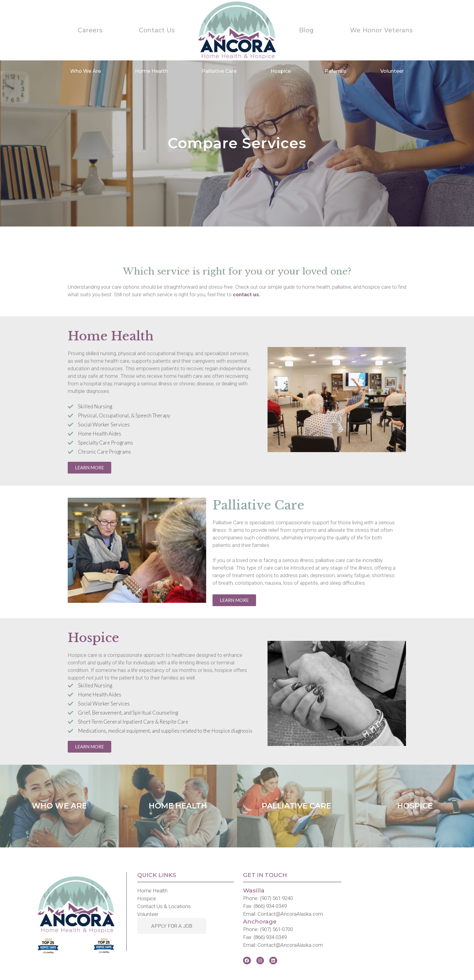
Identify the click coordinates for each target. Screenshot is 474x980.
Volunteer (392, 71)
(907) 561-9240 (276, 898)
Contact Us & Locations (164, 906)
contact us (246, 294)
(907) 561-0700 (276, 929)
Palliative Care (219, 71)
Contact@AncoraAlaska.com (290, 914)
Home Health (151, 71)
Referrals (336, 71)
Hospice (281, 71)
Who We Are (86, 71)
